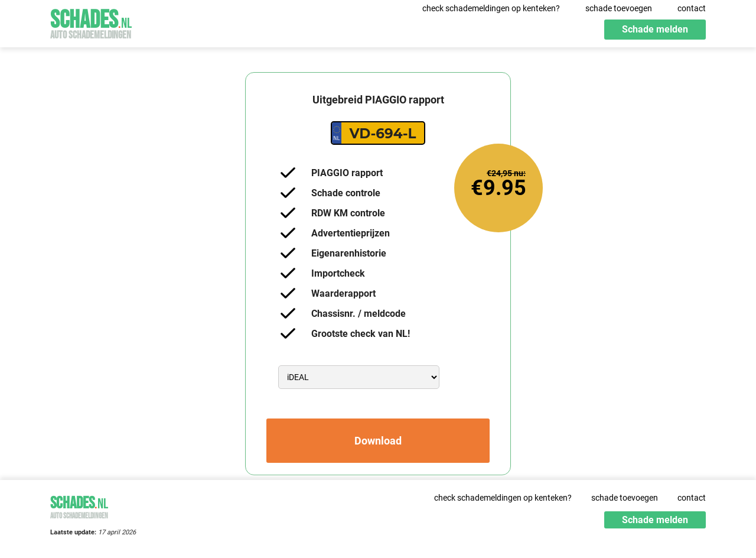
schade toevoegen (619, 8)
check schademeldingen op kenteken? (491, 8)
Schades (91, 22)
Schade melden (655, 29)
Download (378, 441)
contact (692, 8)
